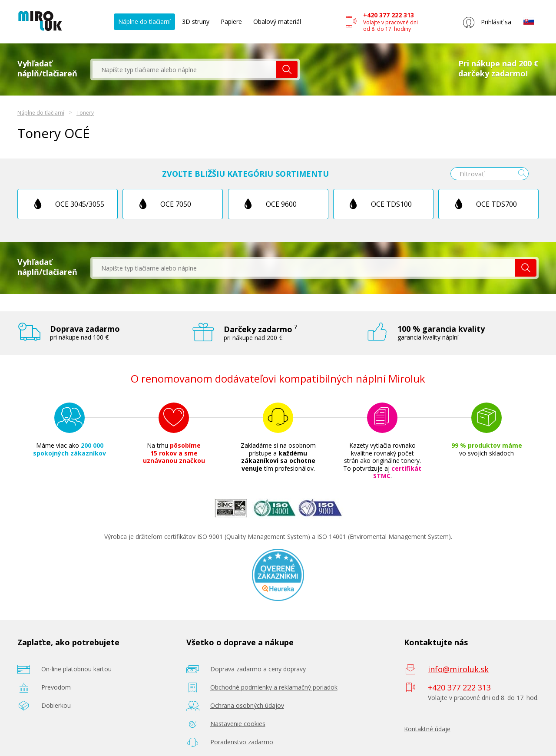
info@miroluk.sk (458, 669)
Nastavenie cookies (238, 724)
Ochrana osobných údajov (247, 705)
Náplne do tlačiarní (144, 21)
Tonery (85, 113)
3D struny (196, 21)
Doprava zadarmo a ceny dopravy (258, 669)
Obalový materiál (277, 21)
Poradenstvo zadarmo (242, 742)
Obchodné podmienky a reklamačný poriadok (274, 687)
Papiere (231, 21)
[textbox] (184, 69)
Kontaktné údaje (427, 729)
